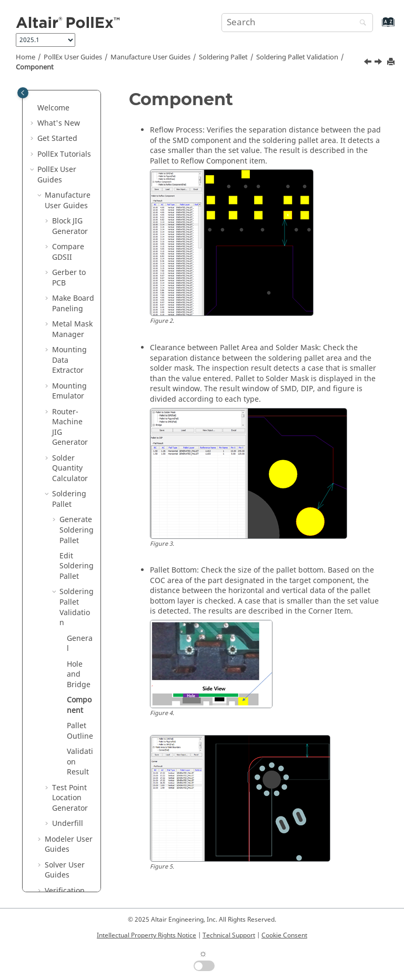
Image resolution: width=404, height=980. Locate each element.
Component (35, 67)
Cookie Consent (284, 935)
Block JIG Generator (70, 135)
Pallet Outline (80, 640)
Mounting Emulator (69, 300)
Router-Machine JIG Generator (70, 336)
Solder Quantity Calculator (70, 377)
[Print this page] (392, 62)
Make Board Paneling (73, 213)
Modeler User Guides (69, 754)
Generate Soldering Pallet (77, 439)
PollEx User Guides (73, 57)
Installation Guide (57, 862)
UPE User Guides (61, 831)
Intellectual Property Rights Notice (147, 935)
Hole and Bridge (79, 584)
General (80, 553)
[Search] (360, 23)
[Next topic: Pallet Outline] (379, 63)
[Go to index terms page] (377, 27)
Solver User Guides (65, 779)
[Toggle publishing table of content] (23, 93)
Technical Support (229, 935)
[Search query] (297, 23)
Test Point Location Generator (70, 707)
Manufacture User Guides (150, 57)
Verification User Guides (66, 805)
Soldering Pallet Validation (297, 57)
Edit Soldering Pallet (77, 475)
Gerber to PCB (69, 187)
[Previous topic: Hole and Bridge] (369, 63)
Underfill (68, 733)
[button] (41, 105)
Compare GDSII (68, 161)
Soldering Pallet (223, 57)
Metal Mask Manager (72, 238)
